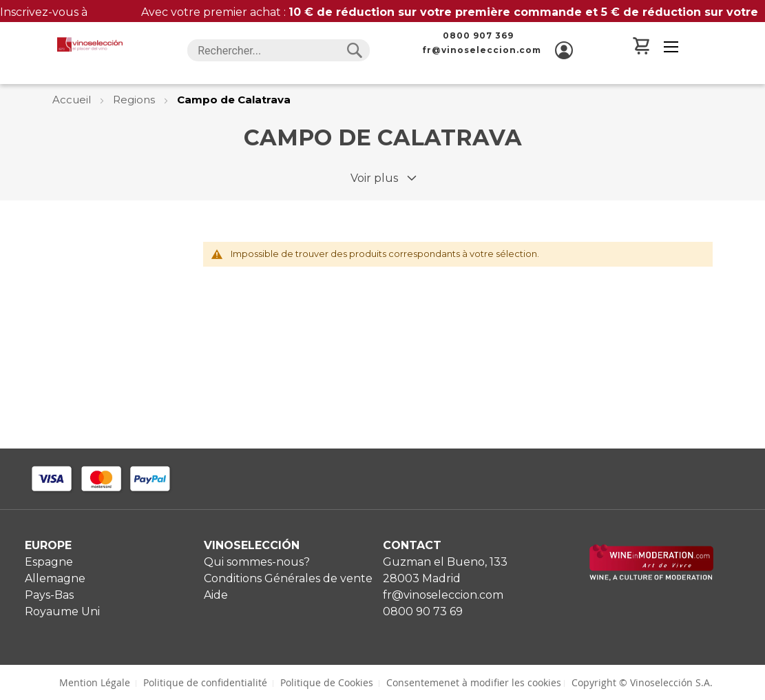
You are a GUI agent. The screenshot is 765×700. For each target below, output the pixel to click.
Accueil (73, 100)
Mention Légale (95, 682)
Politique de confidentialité (205, 682)
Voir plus (374, 178)
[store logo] (90, 44)
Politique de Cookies (327, 682)
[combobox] (278, 50)
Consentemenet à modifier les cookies (474, 682)
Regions (135, 100)
